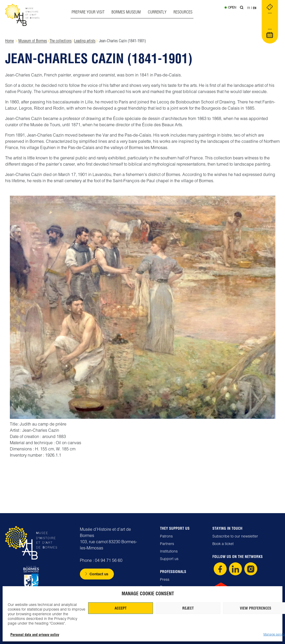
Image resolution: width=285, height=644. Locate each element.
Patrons (166, 536)
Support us (169, 559)
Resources (183, 12)
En (255, 8)
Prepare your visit (88, 12)
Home (9, 41)
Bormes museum (126, 12)
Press (165, 579)
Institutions (169, 551)
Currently (157, 12)
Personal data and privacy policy (35, 635)
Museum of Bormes (33, 41)
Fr (249, 8)
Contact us (99, 574)
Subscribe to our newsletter (235, 536)
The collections (61, 41)
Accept (121, 608)
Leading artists (85, 41)
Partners (167, 544)
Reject (188, 608)
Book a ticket (223, 544)
